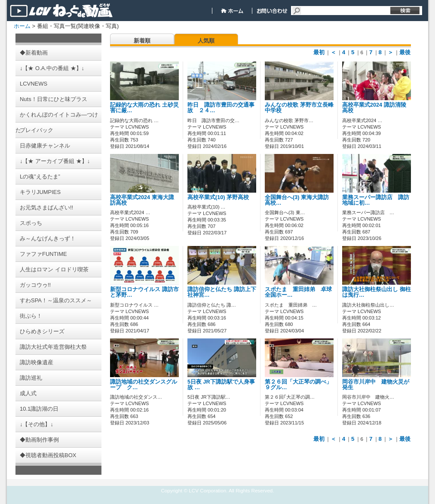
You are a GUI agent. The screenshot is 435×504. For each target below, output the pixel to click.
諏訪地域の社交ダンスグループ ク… (144, 385)
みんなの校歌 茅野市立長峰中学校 (299, 108)
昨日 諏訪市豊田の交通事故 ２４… (221, 108)
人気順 (206, 41)
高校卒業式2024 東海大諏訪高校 (142, 200)
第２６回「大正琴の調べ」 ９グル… (298, 385)
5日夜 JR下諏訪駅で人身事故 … (221, 385)
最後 (405, 52)
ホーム (22, 26)
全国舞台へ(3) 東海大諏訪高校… (297, 200)
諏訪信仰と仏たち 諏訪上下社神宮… (222, 292)
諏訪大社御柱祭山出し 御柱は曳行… (377, 292)
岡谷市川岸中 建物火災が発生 (376, 385)
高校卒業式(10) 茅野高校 (218, 197)
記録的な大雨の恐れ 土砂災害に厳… (144, 108)
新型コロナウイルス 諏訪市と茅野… (144, 292)
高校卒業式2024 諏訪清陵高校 (374, 108)
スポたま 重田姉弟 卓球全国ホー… (298, 292)
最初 (319, 52)
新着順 (142, 41)
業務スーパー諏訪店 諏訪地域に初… (376, 200)
